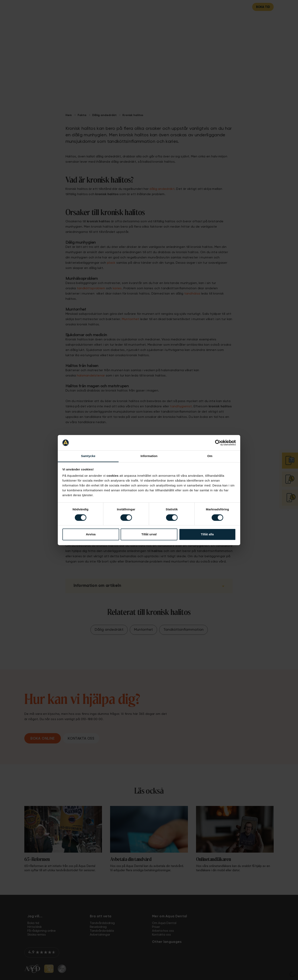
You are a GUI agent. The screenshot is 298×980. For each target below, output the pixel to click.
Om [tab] (210, 456)
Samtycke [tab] (88, 456)
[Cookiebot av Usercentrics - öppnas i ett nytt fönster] (218, 443)
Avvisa (91, 534)
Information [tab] (149, 456)
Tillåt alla (207, 534)
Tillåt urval (149, 534)
